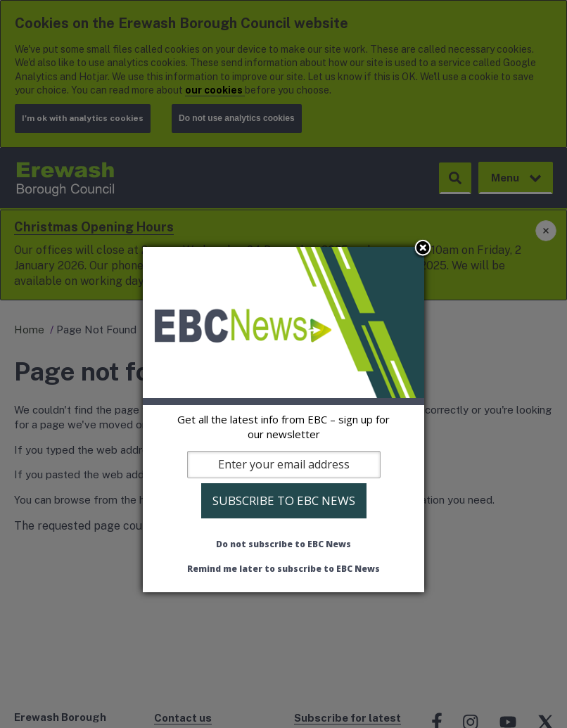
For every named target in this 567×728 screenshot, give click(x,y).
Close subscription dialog (423, 249)
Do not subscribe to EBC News (283, 544)
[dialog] (283, 419)
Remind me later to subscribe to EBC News (283, 569)
